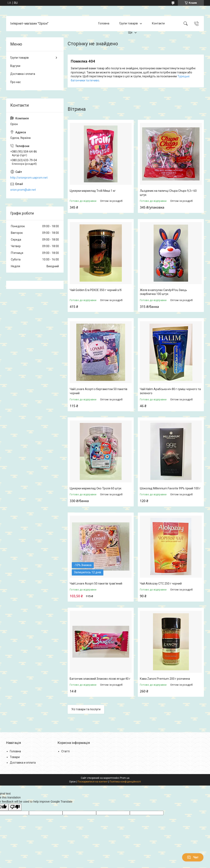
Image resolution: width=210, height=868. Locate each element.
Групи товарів (129, 23)
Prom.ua (125, 778)
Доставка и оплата (23, 763)
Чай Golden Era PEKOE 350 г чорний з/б (96, 290)
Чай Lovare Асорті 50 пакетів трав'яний (96, 584)
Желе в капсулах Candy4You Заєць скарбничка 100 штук (163, 292)
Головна (104, 23)
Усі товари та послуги (86, 709)
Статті (66, 751)
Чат (193, 857)
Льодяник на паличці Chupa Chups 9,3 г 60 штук (168, 193)
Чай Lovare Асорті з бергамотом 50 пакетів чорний (99, 391)
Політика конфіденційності (125, 782)
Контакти (158, 23)
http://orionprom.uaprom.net (29, 178)
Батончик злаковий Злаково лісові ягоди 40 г (100, 679)
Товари (15, 757)
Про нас (15, 82)
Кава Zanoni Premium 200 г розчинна (165, 679)
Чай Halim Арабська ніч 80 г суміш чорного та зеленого (170, 391)
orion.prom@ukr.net (23, 190)
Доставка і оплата (23, 74)
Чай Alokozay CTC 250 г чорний (161, 584)
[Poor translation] (15, 807)
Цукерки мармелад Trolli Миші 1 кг (93, 191)
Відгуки (15, 66)
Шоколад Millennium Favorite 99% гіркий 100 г (170, 488)
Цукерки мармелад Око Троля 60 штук (96, 488)
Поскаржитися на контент (93, 782)
